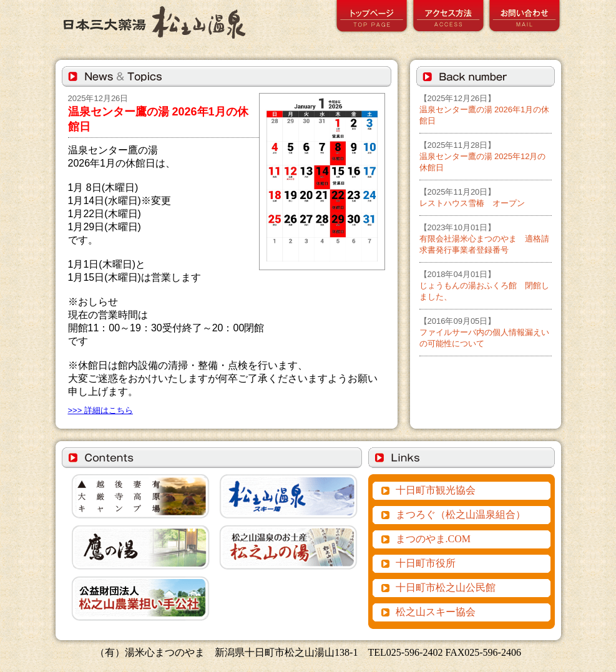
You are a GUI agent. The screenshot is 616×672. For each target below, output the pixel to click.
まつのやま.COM (433, 539)
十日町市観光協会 (436, 490)
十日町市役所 (426, 563)
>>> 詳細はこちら (100, 410)
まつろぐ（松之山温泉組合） (461, 514)
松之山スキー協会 (436, 612)
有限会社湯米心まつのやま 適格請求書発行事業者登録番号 (484, 239)
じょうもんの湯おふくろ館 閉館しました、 (484, 285)
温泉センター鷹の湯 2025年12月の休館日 (483, 156)
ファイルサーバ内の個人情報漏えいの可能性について (484, 332)
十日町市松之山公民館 (446, 587)
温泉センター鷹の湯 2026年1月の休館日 (485, 110)
